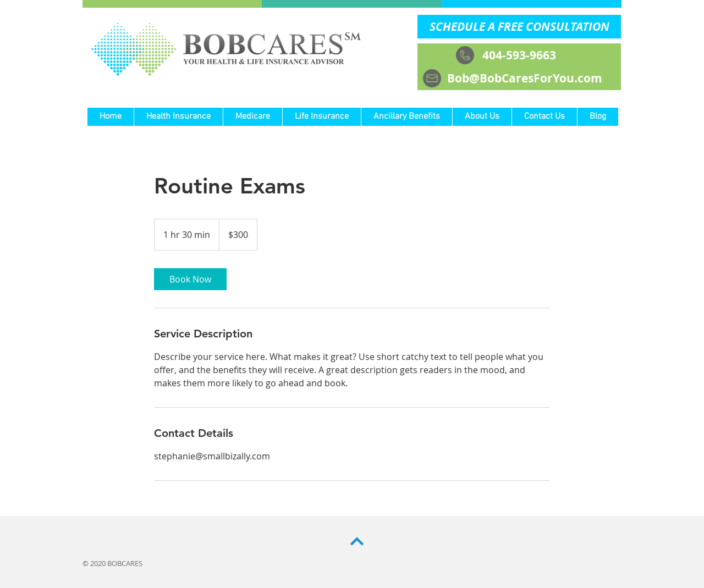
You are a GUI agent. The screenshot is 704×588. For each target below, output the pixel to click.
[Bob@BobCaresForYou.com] (519, 78)
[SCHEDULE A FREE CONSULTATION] (519, 27)
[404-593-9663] (519, 55)
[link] (190, 279)
